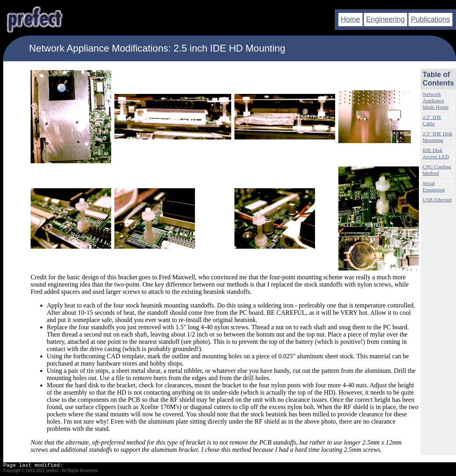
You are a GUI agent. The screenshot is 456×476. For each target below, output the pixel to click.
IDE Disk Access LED (436, 153)
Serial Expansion (434, 186)
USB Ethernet (437, 200)
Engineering (386, 19)
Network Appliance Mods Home (436, 101)
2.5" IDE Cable (432, 120)
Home (350, 19)
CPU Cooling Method (437, 170)
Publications (430, 19)
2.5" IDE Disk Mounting (437, 137)
